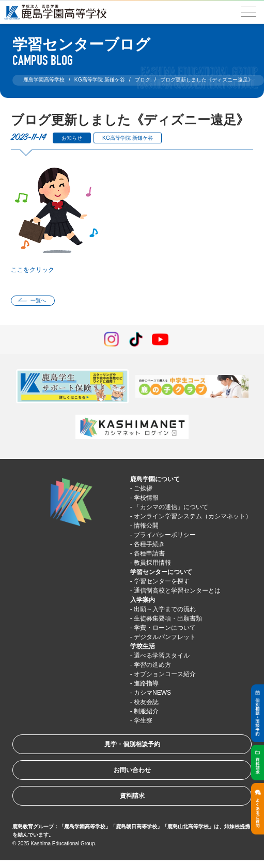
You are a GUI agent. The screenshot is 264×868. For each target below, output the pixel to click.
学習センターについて (161, 572)
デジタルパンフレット (165, 637)
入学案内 (143, 600)
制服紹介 (146, 711)
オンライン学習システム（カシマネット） (193, 516)
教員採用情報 (152, 563)
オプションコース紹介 (165, 674)
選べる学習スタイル (162, 656)
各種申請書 (149, 553)
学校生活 (143, 646)
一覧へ (38, 300)
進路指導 (146, 683)
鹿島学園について (155, 479)
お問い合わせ (132, 770)
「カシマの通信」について (171, 507)
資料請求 (132, 796)
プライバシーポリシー (165, 535)
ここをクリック (33, 270)
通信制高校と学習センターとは (177, 591)
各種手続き (149, 544)
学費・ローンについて (165, 628)
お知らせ (72, 138)
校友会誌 (146, 702)
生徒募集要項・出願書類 (168, 618)
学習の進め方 (152, 665)
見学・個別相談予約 (132, 744)
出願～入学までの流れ (165, 609)
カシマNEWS (152, 693)
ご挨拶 (143, 488)
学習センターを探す (162, 581)
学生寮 (143, 720)
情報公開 (146, 526)
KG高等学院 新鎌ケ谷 (128, 138)
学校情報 (146, 498)
